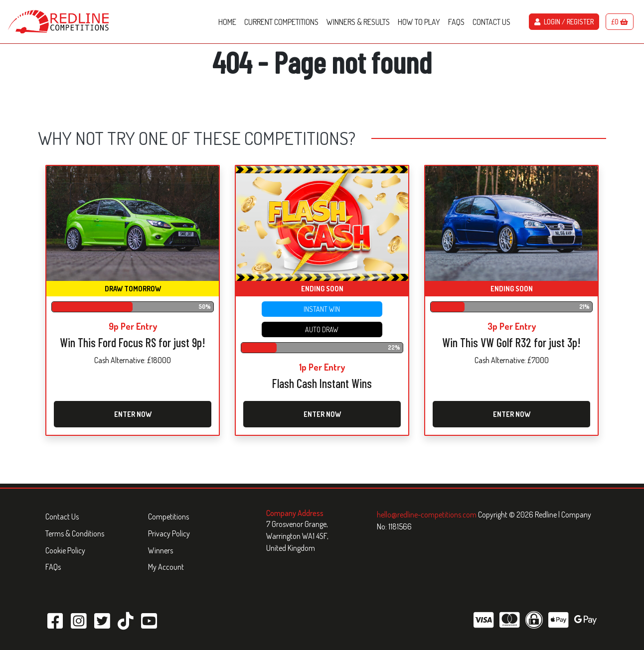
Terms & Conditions (75, 533)
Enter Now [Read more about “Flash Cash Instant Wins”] (322, 414)
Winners (161, 550)
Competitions (168, 517)
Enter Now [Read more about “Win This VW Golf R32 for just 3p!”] (512, 414)
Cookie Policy (65, 550)
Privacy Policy (169, 533)
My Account (166, 567)
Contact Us (62, 517)
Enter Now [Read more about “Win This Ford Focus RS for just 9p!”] (133, 414)
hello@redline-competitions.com (427, 515)
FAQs (53, 567)
